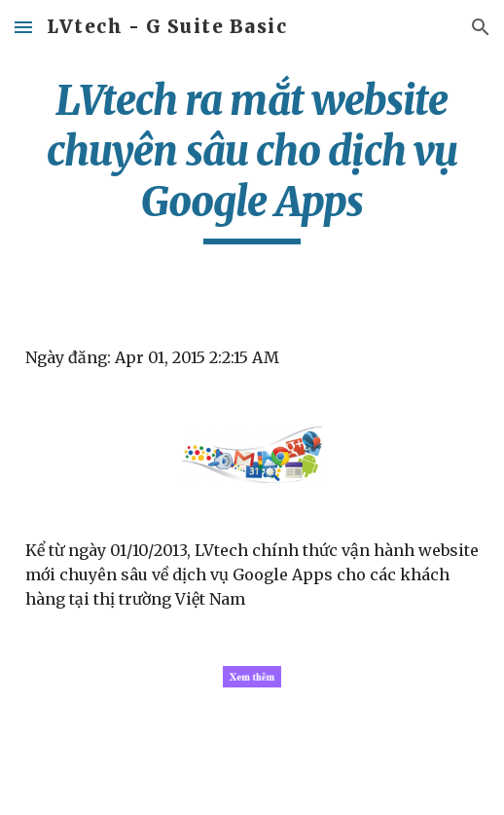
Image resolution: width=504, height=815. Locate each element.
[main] (252, 160)
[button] (23, 27)
